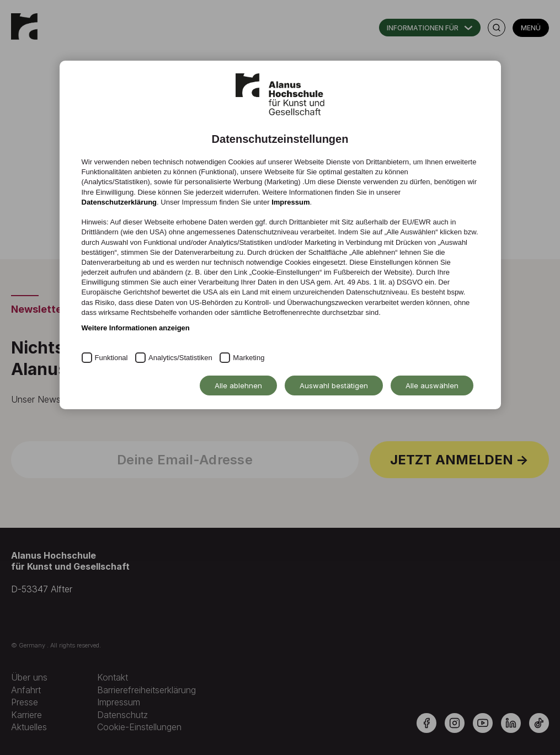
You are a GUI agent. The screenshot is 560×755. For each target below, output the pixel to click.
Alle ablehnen (238, 385)
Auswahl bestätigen (334, 385)
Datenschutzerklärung (119, 202)
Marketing (249, 358)
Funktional (111, 358)
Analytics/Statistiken (180, 358)
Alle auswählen (432, 385)
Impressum (290, 202)
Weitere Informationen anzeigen (136, 328)
